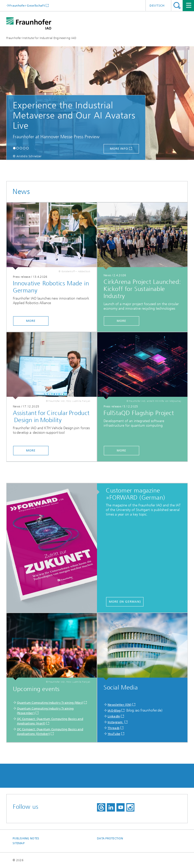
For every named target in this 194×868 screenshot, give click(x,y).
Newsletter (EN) (120, 705)
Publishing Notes (26, 839)
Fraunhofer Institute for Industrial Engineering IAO (41, 38)
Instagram (116, 722)
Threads (114, 728)
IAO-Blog (114, 711)
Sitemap (19, 843)
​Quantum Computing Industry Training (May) (50, 703)
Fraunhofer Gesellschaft (27, 5)
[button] (14, 148)
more (31, 321)
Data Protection (110, 839)
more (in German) (125, 602)
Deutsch (157, 6)
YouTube (114, 734)
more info (119, 149)
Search (177, 5)
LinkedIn (114, 716)
